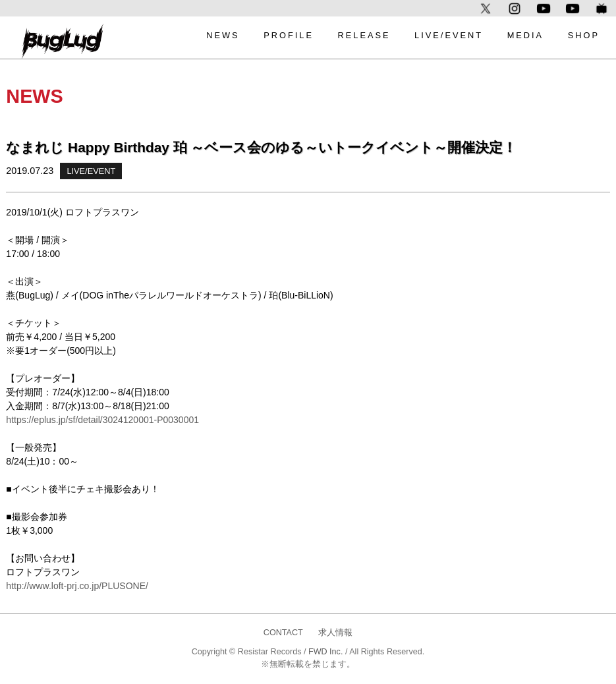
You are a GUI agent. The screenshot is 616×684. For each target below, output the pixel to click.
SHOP (584, 35)
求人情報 (335, 633)
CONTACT (283, 633)
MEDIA (526, 35)
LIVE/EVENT (449, 35)
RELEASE (364, 35)
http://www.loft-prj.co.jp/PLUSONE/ (77, 586)
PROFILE (289, 35)
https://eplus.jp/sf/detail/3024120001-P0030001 (102, 420)
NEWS (223, 35)
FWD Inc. (325, 652)
